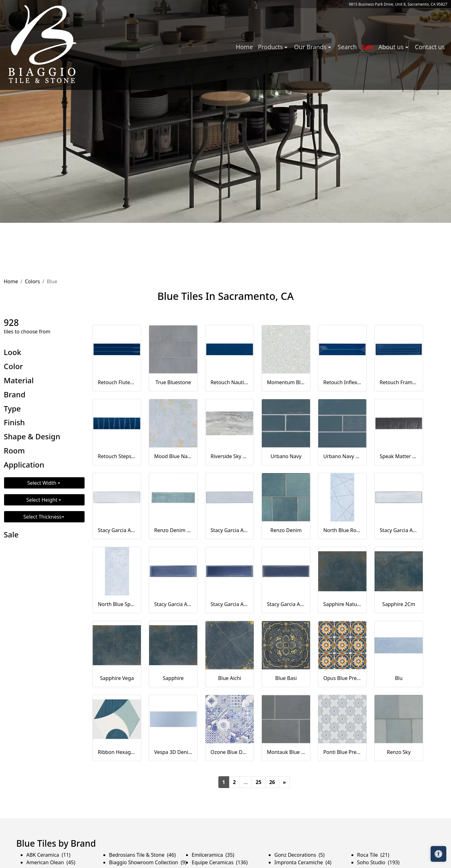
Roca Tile (373, 855)
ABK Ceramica (48, 855)
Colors (32, 281)
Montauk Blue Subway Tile (286, 752)
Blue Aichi (230, 678)
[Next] (284, 782)
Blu (399, 678)
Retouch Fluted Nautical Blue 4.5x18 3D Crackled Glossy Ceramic (117, 382)
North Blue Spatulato (117, 604)
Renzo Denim (286, 530)
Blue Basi (286, 678)
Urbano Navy (286, 456)
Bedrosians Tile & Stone (142, 855)
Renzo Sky (399, 752)
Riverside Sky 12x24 (230, 456)
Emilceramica (213, 855)
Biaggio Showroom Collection (148, 862)
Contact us (430, 47)
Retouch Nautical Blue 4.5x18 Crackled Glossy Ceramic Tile (230, 382)
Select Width (42, 483)
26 (272, 782)
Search (347, 47)
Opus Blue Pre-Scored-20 (342, 678)
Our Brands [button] (311, 47)
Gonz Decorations (299, 855)
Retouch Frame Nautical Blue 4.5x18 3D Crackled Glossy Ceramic (399, 382)
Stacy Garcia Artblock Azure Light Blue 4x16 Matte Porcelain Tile (399, 530)
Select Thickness (43, 517)
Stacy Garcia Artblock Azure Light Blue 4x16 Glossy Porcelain (230, 530)
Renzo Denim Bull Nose (173, 530)
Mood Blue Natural (173, 456)
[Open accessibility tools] (438, 854)
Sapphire (173, 678)
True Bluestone (173, 382)
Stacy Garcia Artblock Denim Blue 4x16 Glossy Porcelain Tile (230, 604)
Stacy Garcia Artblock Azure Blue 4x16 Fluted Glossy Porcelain (117, 530)
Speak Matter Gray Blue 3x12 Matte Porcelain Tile (399, 456)
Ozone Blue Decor (230, 752)
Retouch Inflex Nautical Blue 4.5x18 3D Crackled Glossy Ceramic (342, 382)
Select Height (42, 500)
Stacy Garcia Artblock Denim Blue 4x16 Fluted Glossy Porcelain (173, 604)
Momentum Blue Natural (286, 382)
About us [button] (392, 47)
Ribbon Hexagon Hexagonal (117, 752)
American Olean (51, 862)
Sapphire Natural (342, 604)
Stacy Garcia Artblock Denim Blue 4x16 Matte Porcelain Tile (286, 604)
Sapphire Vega (117, 678)
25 (258, 782)
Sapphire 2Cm (399, 604)
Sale (368, 47)
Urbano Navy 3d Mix (342, 456)
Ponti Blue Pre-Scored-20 (342, 752)
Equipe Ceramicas (220, 862)
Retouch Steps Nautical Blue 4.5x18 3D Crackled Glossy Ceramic (117, 456)
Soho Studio (378, 862)
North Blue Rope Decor (342, 530)
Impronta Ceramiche (303, 862)
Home (244, 47)
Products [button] (271, 47)
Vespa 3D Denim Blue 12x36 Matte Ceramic (173, 752)
